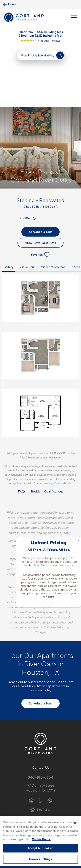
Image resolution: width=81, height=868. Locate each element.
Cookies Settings (40, 859)
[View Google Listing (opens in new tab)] (41, 41)
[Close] (75, 823)
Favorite (40, 194)
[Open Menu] (74, 17)
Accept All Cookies (40, 848)
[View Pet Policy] (40, 749)
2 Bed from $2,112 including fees (41, 35)
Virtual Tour (27, 206)
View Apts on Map (53, 206)
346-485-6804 (40, 717)
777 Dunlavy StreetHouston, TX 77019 (41, 727)
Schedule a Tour (40, 171)
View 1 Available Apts (40, 182)
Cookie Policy (41, 839)
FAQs (22, 431)
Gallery (8, 206)
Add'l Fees (28, 158)
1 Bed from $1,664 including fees (40, 32)
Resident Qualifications (47, 431)
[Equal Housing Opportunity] (31, 740)
